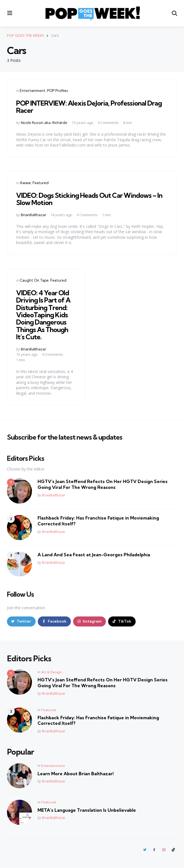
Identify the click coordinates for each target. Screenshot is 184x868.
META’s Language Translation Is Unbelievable (87, 810)
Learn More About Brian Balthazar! (76, 774)
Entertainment (33, 91)
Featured (41, 182)
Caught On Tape (34, 280)
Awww (25, 182)
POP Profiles (57, 91)
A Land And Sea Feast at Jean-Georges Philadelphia (94, 555)
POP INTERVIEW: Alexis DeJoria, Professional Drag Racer (89, 107)
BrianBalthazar (33, 214)
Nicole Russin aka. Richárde (44, 123)
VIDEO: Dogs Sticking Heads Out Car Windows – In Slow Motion (89, 199)
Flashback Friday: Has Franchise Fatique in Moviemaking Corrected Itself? (98, 521)
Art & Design (51, 672)
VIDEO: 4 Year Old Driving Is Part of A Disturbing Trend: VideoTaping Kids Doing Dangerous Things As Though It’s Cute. (43, 314)
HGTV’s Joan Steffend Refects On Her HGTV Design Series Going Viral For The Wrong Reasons (103, 484)
